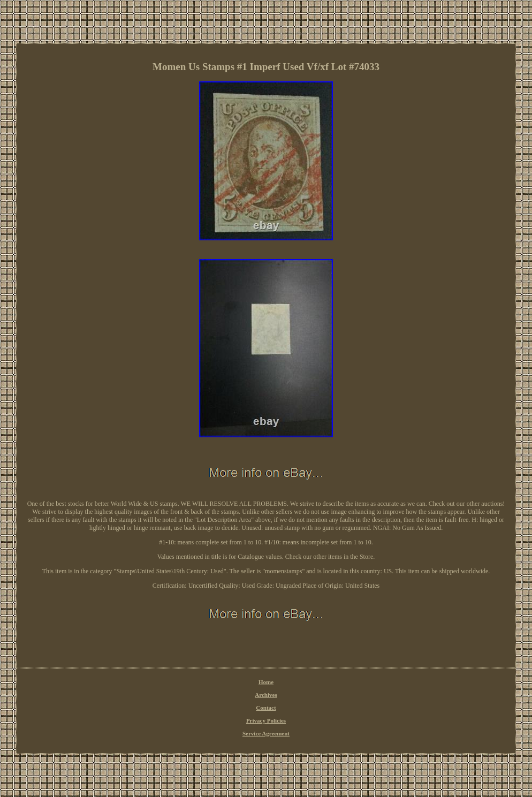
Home (266, 682)
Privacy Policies (266, 720)
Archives (266, 695)
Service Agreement (266, 733)
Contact (266, 708)
